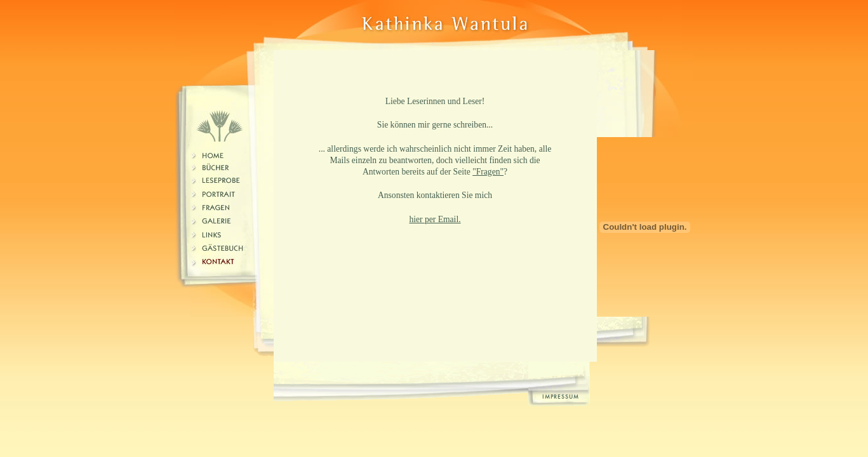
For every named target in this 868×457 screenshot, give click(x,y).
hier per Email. (435, 219)
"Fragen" (488, 172)
